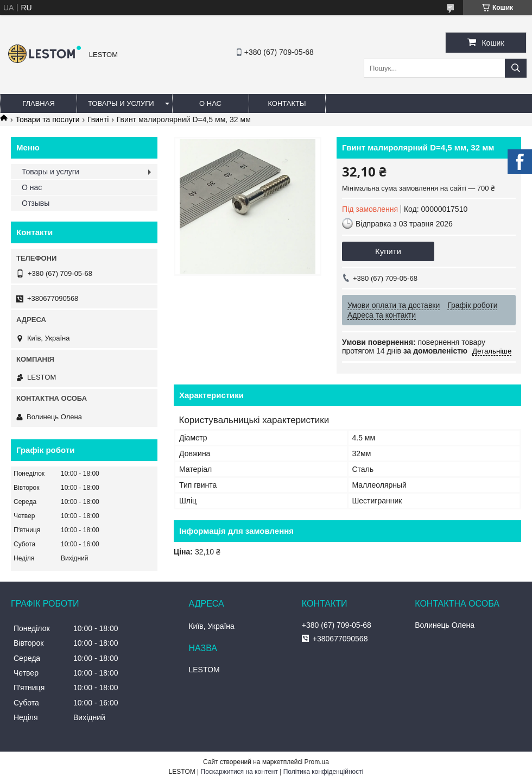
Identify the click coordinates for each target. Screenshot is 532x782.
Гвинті (98, 119)
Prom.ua (317, 762)
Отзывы (36, 203)
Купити (388, 251)
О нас (210, 103)
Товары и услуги (121, 103)
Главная (39, 103)
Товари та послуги (47, 119)
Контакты (287, 103)
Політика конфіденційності (324, 772)
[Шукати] (516, 68)
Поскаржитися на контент (239, 772)
